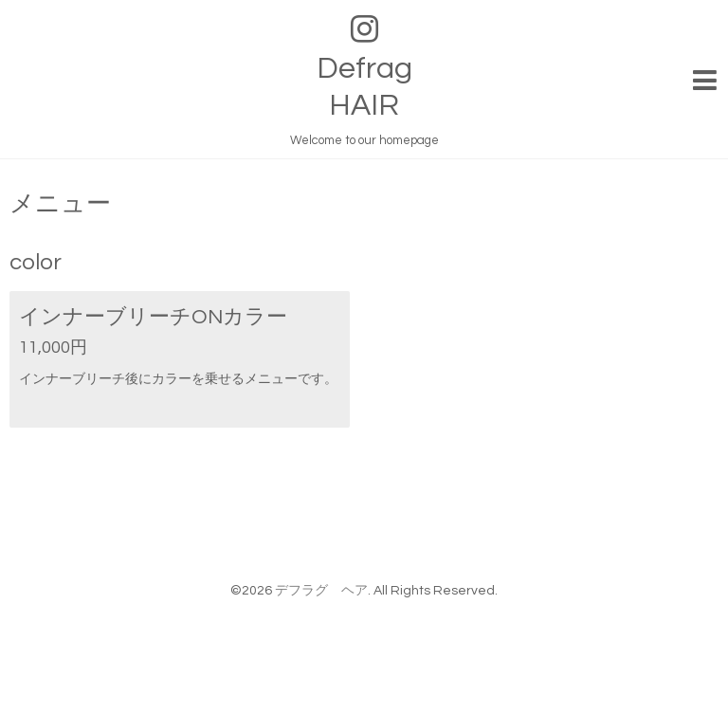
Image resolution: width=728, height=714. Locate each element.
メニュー (60, 204)
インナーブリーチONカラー (153, 317)
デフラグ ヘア (321, 591)
